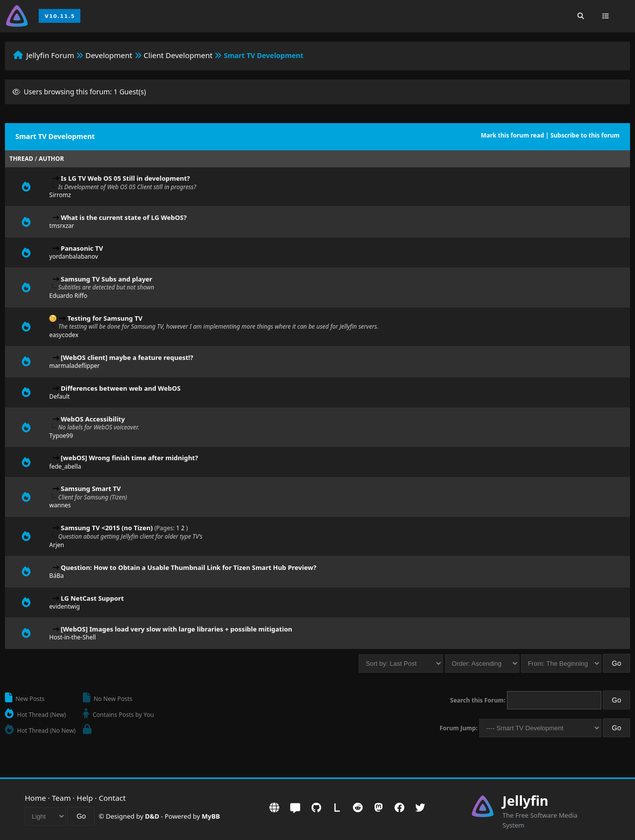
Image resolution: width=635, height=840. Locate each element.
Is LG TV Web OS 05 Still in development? (126, 178)
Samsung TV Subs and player (107, 279)
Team (62, 798)
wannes (60, 505)
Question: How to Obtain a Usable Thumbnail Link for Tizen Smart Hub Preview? (189, 567)
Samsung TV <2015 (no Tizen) (107, 528)
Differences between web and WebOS (121, 388)
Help (85, 798)
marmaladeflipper (74, 366)
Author (51, 159)
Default (59, 396)
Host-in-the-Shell (72, 637)
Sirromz (60, 195)
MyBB (211, 816)
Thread (21, 159)
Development (109, 55)
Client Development (178, 55)
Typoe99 (61, 436)
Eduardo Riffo (68, 296)
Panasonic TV (82, 248)
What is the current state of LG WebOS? (124, 217)
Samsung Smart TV (91, 489)
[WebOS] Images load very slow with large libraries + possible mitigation (177, 629)
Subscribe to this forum (585, 135)
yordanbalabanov (73, 256)
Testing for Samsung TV (105, 318)
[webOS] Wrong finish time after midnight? (130, 458)
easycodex (64, 335)
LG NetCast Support (93, 598)
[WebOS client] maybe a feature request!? (127, 357)
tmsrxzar (62, 226)
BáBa (56, 576)
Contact (112, 798)
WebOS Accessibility (93, 419)
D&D (152, 816)
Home (35, 798)
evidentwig (64, 606)
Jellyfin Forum (50, 55)
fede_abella (65, 466)
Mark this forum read (512, 135)
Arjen (57, 545)
